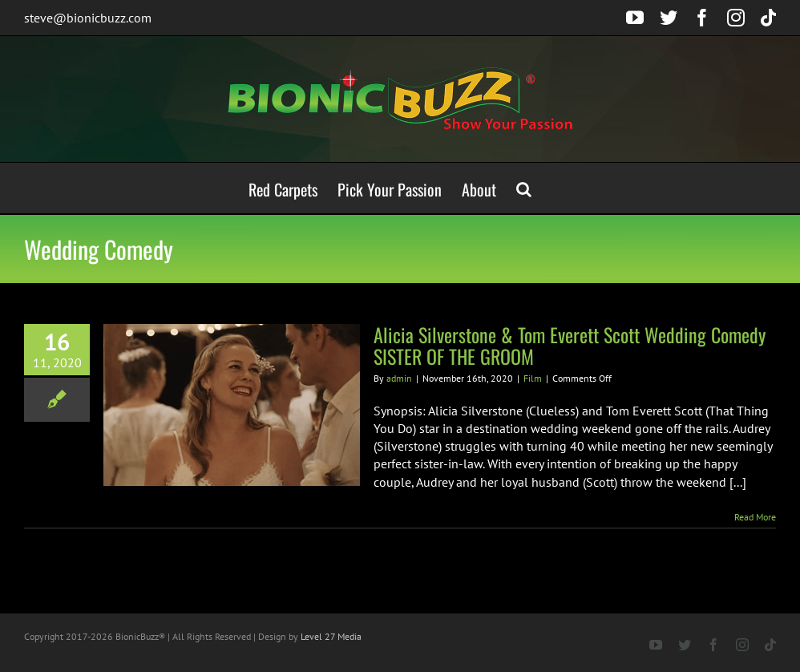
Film (533, 378)
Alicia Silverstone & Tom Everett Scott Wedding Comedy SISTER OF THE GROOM (570, 345)
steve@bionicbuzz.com (88, 18)
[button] (524, 188)
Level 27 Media (331, 636)
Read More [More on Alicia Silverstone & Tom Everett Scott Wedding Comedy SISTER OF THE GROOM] (755, 517)
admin (399, 378)
